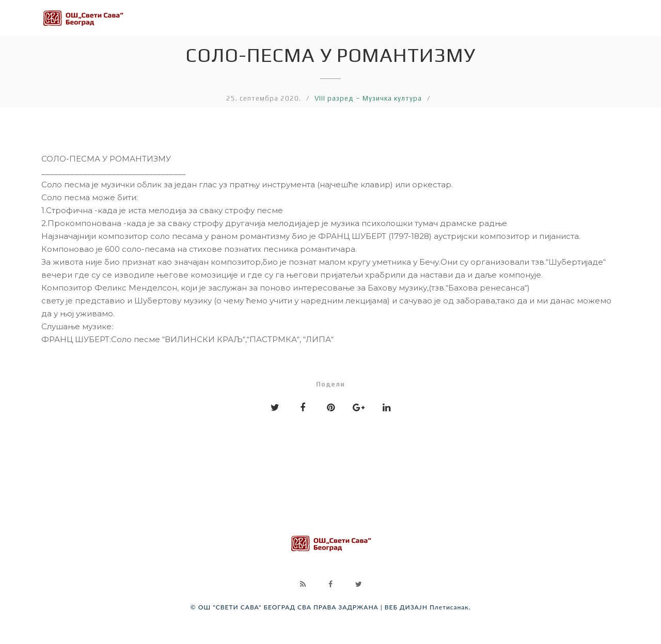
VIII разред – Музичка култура (368, 98)
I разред (96, 12)
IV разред (305, 16)
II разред (163, 13)
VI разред (444, 21)
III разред (233, 14)
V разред (374, 18)
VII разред (517, 24)
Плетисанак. (450, 607)
